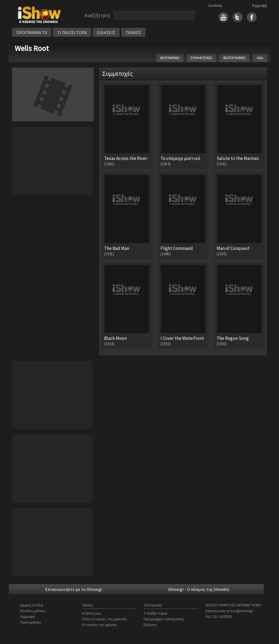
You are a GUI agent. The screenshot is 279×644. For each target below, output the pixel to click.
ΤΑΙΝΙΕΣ (133, 32)
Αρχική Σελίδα (32, 605)
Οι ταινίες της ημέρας (100, 625)
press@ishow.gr (240, 611)
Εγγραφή (260, 5)
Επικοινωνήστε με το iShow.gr (74, 589)
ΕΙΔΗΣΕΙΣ (106, 32)
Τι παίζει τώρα (155, 613)
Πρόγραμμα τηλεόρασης (164, 619)
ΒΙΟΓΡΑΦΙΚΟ (170, 58)
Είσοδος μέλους (33, 611)
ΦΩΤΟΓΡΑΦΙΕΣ (234, 58)
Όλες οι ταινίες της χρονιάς (105, 619)
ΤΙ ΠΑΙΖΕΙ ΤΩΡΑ (72, 32)
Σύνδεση (215, 5)
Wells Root (32, 48)
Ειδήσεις (150, 625)
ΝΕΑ (260, 58)
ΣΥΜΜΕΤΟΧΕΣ (201, 58)
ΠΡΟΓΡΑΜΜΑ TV (32, 32)
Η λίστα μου (92, 613)
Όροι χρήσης (31, 622)
